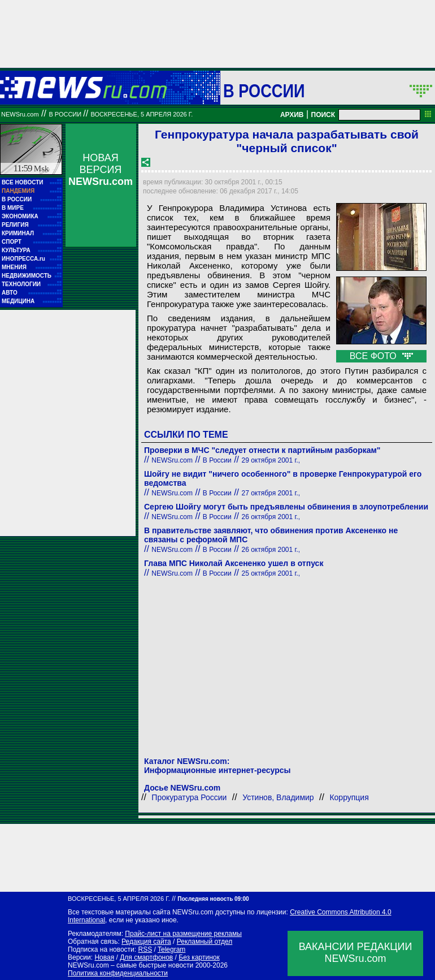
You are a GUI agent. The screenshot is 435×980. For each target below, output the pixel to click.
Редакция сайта (146, 942)
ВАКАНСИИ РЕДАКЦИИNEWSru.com (356, 953)
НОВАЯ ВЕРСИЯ (101, 170)
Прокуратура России (189, 797)
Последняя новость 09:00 (213, 899)
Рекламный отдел (205, 942)
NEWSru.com (20, 114)
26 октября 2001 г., (271, 517)
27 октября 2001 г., (271, 493)
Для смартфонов (146, 957)
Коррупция (349, 797)
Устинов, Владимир (278, 797)
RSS (145, 949)
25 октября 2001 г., (271, 573)
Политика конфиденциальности (118, 973)
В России (264, 90)
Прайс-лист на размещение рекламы (183, 934)
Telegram (171, 949)
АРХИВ (292, 115)
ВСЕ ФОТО (381, 356)
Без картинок (199, 957)
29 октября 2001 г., (271, 460)
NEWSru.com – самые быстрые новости (130, 965)
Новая (104, 957)
